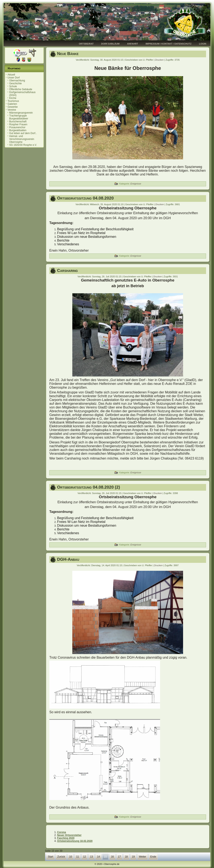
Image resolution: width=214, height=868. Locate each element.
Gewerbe (13, 107)
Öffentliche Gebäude (21, 89)
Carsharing (67, 270)
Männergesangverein (21, 113)
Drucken (160, 60)
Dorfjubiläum (110, 44)
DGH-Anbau (68, 559)
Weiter (143, 857)
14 (98, 857)
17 (119, 857)
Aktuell (11, 75)
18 (126, 857)
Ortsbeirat (86, 44)
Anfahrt (133, 44)
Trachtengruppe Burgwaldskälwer (19, 117)
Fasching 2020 (66, 838)
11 (77, 857)
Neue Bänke (68, 54)
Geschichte (15, 83)
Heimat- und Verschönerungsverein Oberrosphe (22, 139)
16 (112, 857)
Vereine (12, 110)
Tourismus (13, 101)
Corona (61, 832)
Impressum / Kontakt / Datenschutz (169, 44)
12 (85, 857)
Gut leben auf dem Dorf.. (23, 133)
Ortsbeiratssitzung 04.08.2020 (85, 198)
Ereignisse (136, 184)
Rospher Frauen (18, 124)
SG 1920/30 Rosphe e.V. (23, 145)
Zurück (61, 857)
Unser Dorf (14, 78)
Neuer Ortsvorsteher (69, 835)
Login (203, 44)
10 (71, 857)
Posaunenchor (17, 127)
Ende (153, 857)
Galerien (12, 104)
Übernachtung (17, 81)
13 (91, 857)
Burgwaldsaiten (18, 130)
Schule (13, 86)
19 (133, 857)
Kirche (13, 98)
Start (50, 857)
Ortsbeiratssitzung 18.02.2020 (75, 841)
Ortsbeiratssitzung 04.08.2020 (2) (89, 487)
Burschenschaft (18, 122)
